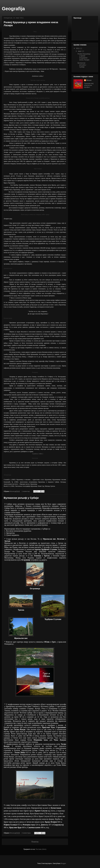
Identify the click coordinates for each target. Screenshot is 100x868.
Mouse (89, 80)
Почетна (35, 842)
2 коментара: (27, 833)
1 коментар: (26, 491)
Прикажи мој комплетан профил (89, 85)
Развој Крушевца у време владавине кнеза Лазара (84, 57)
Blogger (63, 863)
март (80, 51)
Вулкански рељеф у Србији (21, 498)
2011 (78, 48)
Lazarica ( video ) (38, 454)
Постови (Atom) (41, 849)
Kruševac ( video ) (38, 76)
